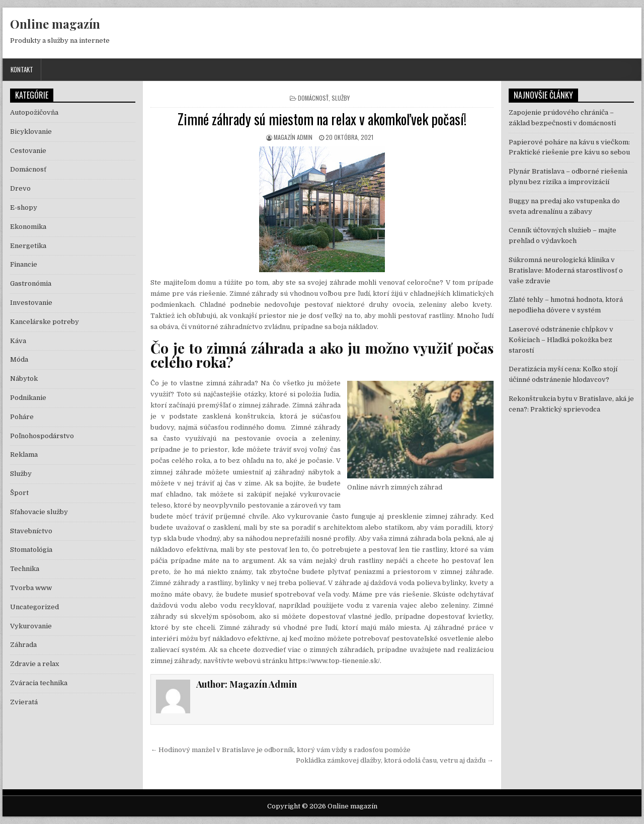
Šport (19, 493)
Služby (341, 98)
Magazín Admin (293, 137)
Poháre (22, 417)
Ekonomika (28, 227)
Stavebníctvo (31, 531)
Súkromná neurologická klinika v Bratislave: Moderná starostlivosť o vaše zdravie (566, 270)
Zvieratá (24, 702)
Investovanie (31, 303)
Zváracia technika (39, 683)
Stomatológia (31, 550)
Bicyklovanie (31, 132)
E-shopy (24, 208)
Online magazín (55, 24)
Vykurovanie (31, 626)
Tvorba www (31, 588)
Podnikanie (28, 398)
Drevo (20, 188)
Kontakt (22, 69)
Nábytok (24, 379)
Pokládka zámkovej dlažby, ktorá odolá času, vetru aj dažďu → (395, 760)
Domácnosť (313, 98)
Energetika (28, 246)
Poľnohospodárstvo (42, 436)
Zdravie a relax (34, 664)
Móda (19, 359)
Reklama (24, 455)
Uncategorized (34, 607)
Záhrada (23, 645)
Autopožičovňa (34, 112)
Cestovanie (28, 151)
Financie (24, 264)
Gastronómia (31, 283)
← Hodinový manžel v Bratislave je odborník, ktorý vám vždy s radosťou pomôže (280, 750)
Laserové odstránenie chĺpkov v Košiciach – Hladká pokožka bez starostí (561, 340)
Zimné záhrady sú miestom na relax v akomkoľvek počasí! (322, 119)
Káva (18, 341)
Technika (25, 569)
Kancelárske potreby (45, 322)
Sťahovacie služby (39, 512)
